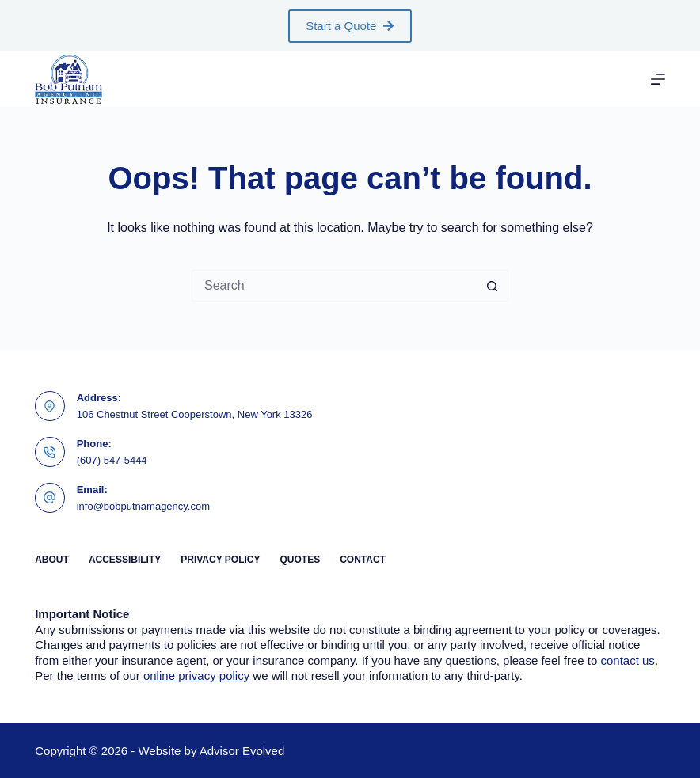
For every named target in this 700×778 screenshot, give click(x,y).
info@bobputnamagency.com (143, 506)
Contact (363, 560)
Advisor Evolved (242, 751)
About (52, 560)
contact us (628, 660)
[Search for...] (334, 286)
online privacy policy (196, 676)
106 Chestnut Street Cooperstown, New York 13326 (195, 414)
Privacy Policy (220, 560)
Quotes (300, 560)
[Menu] (658, 79)
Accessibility (125, 560)
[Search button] (493, 286)
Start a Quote (350, 26)
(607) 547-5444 (112, 460)
